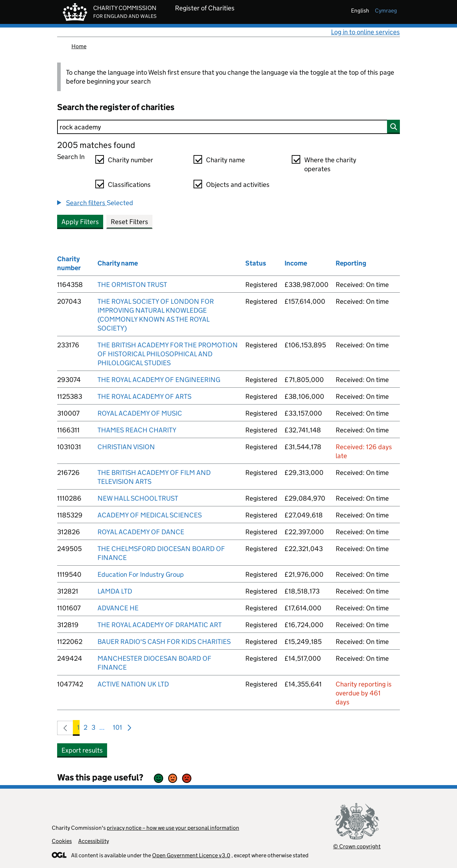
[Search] (228, 127)
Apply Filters (80, 222)
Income (296, 263)
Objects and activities (238, 185)
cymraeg (386, 11)
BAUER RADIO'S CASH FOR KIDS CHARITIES (164, 642)
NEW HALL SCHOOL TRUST (138, 498)
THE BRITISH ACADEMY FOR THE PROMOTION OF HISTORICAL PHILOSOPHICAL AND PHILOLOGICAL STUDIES (168, 354)
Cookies (62, 841)
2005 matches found (96, 145)
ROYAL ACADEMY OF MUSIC (140, 413)
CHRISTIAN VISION (126, 447)
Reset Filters (129, 222)
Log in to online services (365, 32)
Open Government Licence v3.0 (191, 855)
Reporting (351, 263)
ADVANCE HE (118, 608)
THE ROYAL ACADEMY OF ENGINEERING (159, 380)
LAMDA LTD (115, 591)
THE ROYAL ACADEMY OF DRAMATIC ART (160, 625)
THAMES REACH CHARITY (137, 430)
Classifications (129, 185)
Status (256, 263)
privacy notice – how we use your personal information (173, 828)
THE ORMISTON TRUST (132, 285)
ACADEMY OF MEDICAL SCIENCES (150, 515)
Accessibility (94, 841)
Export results (82, 750)
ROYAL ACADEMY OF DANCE (141, 532)
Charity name (225, 160)
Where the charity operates (330, 164)
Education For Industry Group (141, 574)
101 (117, 729)
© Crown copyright (357, 846)
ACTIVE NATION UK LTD (133, 684)
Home (79, 46)
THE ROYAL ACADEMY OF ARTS (144, 396)
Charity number (130, 160)
